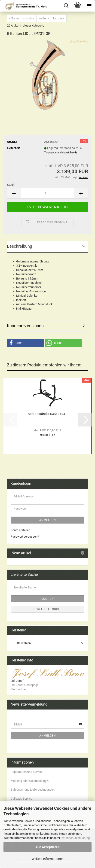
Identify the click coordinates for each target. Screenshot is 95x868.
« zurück (29, 18)
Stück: (11, 185)
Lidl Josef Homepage (25, 685)
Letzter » (59, 18)
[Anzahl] (47, 193)
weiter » (44, 18)
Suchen (48, 599)
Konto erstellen (20, 530)
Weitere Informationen (48, 859)
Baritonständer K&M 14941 (47, 414)
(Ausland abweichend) (64, 153)
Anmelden (48, 520)
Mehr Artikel (18, 689)
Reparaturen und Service (27, 772)
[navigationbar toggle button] (89, 6)
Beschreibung (20, 246)
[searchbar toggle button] (66, 6)
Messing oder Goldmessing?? (30, 781)
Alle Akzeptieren (47, 847)
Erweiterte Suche (48, 609)
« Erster (14, 18)
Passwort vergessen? (25, 537)
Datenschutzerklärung (75, 838)
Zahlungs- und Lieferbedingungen (33, 790)
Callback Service (21, 799)
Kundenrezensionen (25, 326)
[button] (14, 193)
